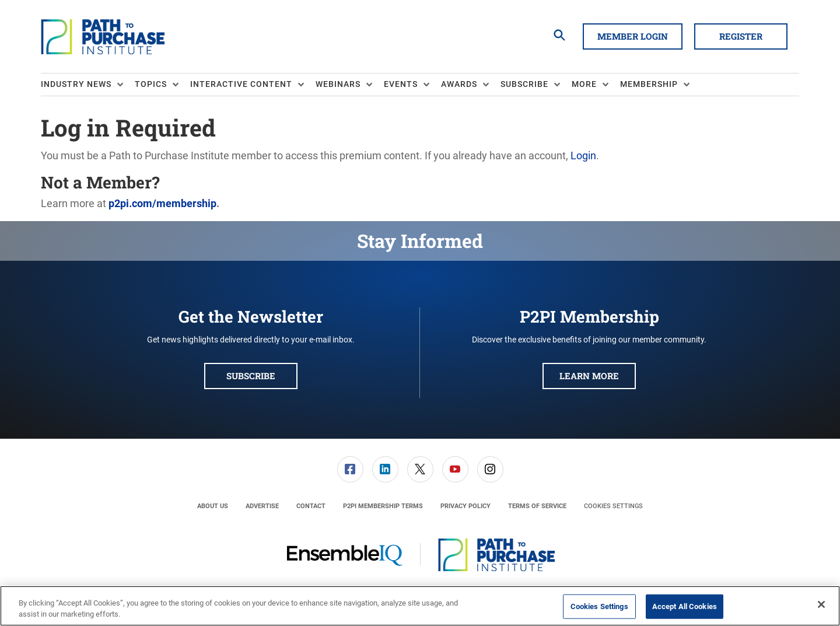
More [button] (584, 84)
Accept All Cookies (685, 606)
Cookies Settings (613, 506)
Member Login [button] (633, 36)
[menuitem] (88, 85)
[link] (350, 469)
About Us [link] (213, 506)
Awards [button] (459, 84)
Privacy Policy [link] (466, 506)
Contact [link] (311, 506)
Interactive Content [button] (241, 84)
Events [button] (401, 84)
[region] (420, 606)
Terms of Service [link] (537, 506)
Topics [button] (151, 84)
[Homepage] (103, 37)
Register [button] (741, 36)
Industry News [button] (76, 84)
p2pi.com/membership (162, 203)
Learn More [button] (589, 376)
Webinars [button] (338, 84)
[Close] (821, 604)
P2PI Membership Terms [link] (383, 506)
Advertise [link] (262, 506)
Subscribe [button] (524, 84)
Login (583, 155)
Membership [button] (649, 84)
